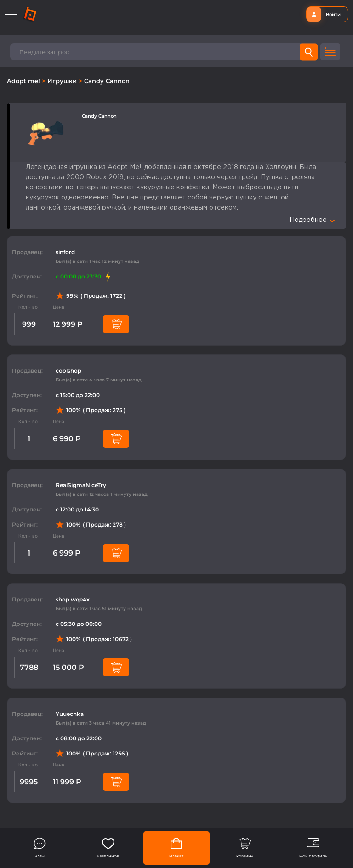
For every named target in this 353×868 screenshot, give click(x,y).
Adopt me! (24, 81)
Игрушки (63, 81)
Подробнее (312, 220)
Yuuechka (70, 714)
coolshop (68, 371)
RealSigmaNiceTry (81, 485)
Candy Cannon (107, 81)
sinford (65, 252)
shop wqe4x (73, 599)
